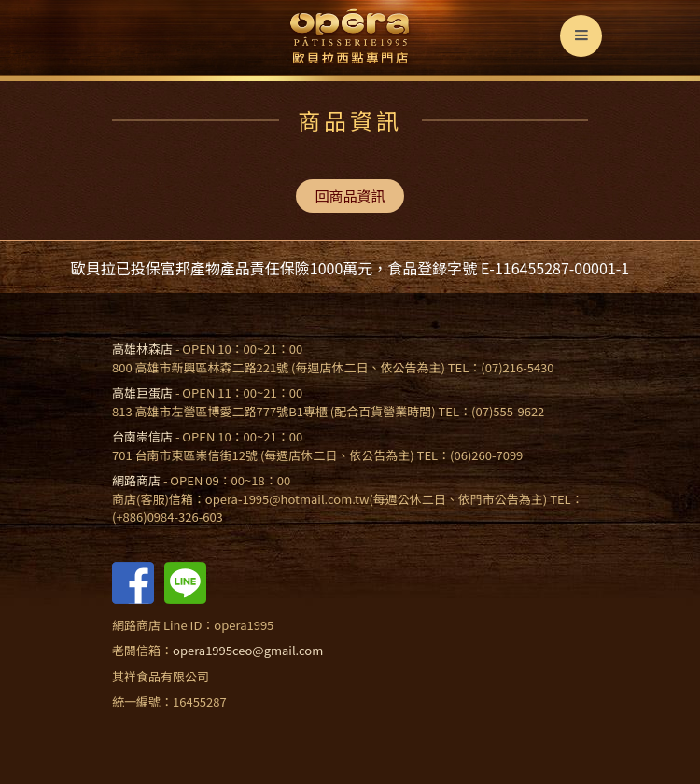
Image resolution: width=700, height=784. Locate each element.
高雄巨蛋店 (142, 392)
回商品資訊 (350, 196)
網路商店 (136, 480)
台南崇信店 (142, 436)
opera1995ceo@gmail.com (248, 650)
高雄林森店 (142, 349)
